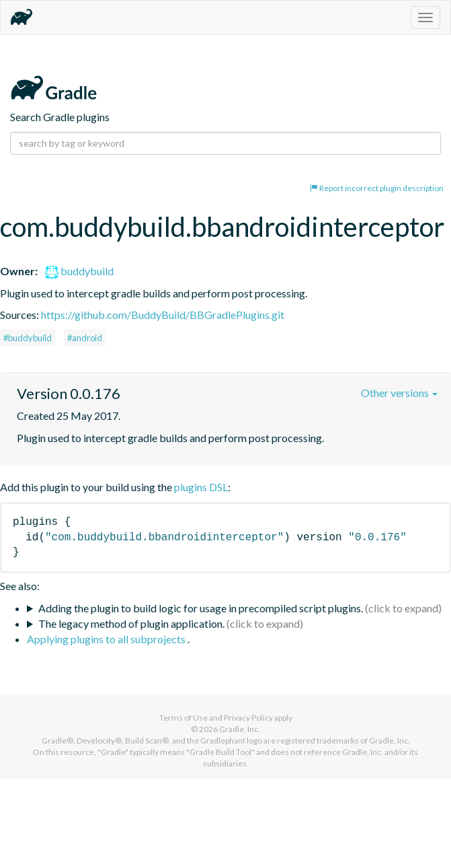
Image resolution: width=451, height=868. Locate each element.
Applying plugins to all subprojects (107, 639)
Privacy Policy (248, 718)
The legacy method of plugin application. (131, 623)
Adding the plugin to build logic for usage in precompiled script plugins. (201, 608)
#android (85, 338)
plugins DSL (201, 487)
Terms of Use (183, 718)
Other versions (399, 393)
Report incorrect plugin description (377, 188)
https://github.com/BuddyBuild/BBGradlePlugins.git (163, 315)
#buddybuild (28, 338)
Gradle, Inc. (240, 729)
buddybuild (79, 271)
